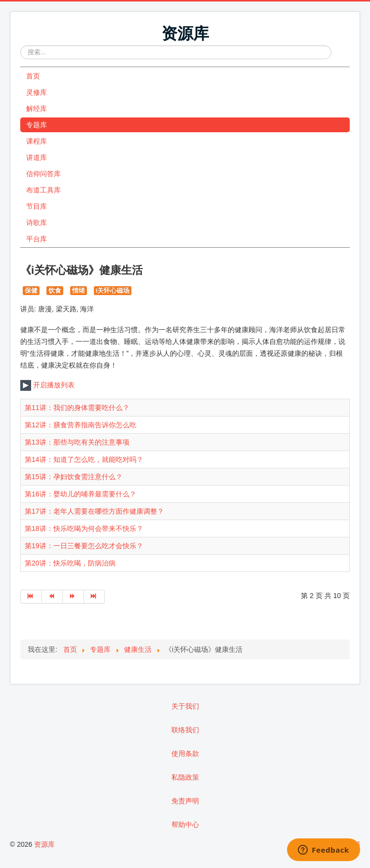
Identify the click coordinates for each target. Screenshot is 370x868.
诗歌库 (37, 223)
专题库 (37, 125)
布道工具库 (43, 190)
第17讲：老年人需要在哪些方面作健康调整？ (94, 511)
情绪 (79, 290)
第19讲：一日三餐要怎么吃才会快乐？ (84, 546)
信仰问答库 (43, 174)
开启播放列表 (47, 385)
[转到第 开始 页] (31, 597)
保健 (31, 290)
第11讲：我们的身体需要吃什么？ (77, 408)
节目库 (37, 206)
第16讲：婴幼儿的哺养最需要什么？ (81, 494)
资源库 (44, 844)
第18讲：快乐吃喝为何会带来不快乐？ (84, 528)
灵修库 (37, 92)
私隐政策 (185, 777)
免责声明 (185, 801)
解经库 (37, 109)
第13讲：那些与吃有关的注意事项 (77, 442)
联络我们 (185, 730)
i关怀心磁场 (113, 290)
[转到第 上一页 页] (53, 597)
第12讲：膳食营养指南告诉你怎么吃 (81, 425)
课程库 (37, 141)
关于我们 (185, 706)
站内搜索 (21, 46)
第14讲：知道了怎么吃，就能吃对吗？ (84, 459)
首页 (33, 76)
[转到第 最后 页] (95, 597)
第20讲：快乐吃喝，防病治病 (70, 563)
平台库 (37, 239)
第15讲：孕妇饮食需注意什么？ (74, 477)
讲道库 (37, 157)
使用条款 (185, 754)
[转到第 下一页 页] (73, 597)
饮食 (55, 290)
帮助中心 (185, 825)
